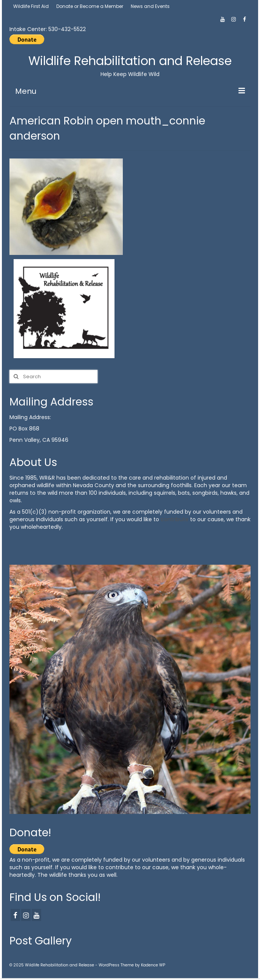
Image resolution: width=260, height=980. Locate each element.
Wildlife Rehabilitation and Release (130, 61)
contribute (175, 519)
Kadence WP (153, 965)
